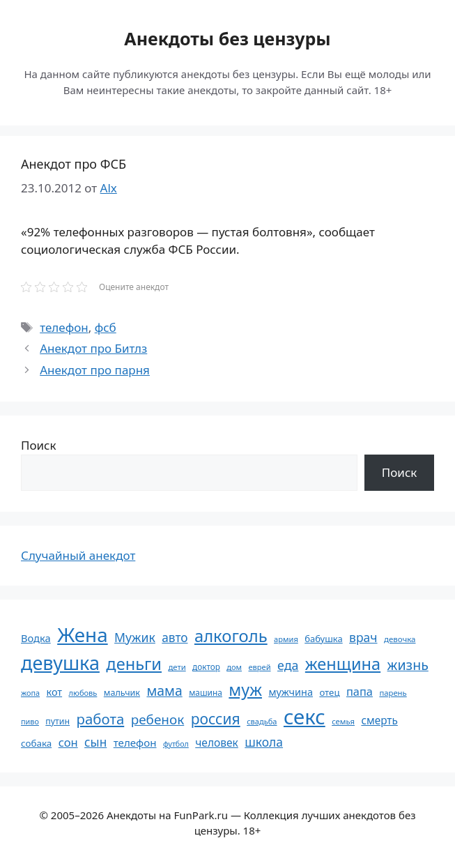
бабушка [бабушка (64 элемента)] (323, 639)
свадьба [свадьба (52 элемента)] (262, 721)
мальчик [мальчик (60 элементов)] (122, 693)
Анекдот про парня (95, 370)
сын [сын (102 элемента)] (95, 742)
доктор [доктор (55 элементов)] (206, 667)
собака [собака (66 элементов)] (36, 743)
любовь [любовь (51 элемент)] (83, 693)
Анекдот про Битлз (93, 348)
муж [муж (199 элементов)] (245, 690)
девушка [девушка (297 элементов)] (60, 663)
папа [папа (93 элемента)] (360, 691)
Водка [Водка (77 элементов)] (36, 638)
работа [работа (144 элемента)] (101, 719)
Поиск (39, 445)
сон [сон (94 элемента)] (68, 742)
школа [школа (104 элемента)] (264, 742)
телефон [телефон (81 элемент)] (135, 743)
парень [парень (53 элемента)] (393, 693)
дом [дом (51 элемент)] (234, 667)
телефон (64, 327)
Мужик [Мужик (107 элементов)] (135, 637)
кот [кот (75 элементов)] (55, 692)
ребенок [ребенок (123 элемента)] (158, 719)
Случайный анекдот (78, 555)
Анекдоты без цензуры (227, 38)
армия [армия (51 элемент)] (286, 639)
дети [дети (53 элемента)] (177, 667)
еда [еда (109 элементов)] (288, 665)
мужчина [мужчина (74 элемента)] (291, 692)
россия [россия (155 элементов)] (216, 718)
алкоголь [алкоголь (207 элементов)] (231, 636)
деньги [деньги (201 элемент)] (134, 664)
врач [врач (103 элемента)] (363, 637)
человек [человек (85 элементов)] (217, 743)
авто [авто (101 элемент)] (175, 638)
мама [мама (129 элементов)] (164, 691)
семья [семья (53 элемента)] (343, 721)
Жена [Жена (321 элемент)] (83, 634)
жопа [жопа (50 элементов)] (30, 693)
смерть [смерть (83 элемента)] (379, 720)
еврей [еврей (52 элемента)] (259, 667)
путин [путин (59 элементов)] (57, 721)
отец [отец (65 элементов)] (329, 692)
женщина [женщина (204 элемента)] (343, 664)
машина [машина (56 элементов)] (206, 692)
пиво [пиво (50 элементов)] (30, 721)
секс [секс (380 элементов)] (304, 717)
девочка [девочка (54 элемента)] (400, 639)
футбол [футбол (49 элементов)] (176, 744)
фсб (106, 327)
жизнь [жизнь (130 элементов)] (408, 665)
